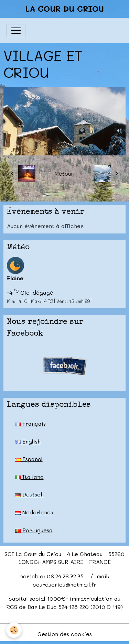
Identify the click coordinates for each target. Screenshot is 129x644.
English (28, 441)
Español (29, 459)
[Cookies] (14, 630)
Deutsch (29, 494)
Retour (64, 173)
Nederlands (34, 512)
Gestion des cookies (65, 634)
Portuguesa (34, 530)
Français (30, 423)
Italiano (29, 477)
